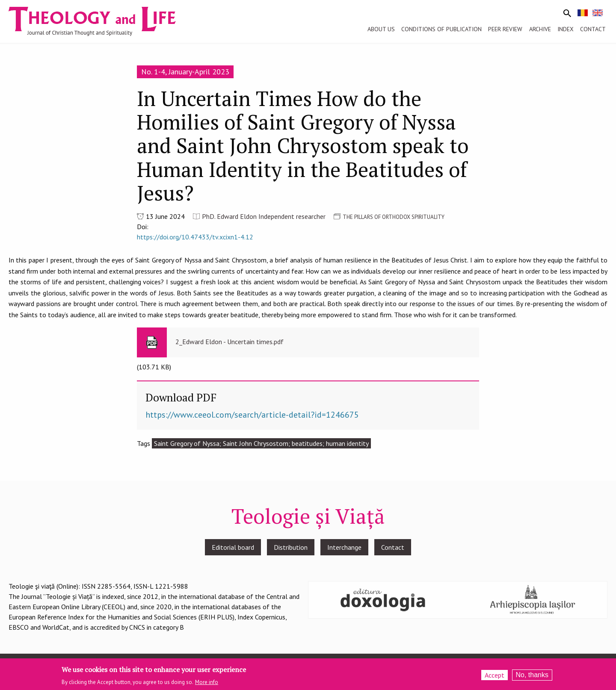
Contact (393, 547)
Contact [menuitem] (593, 29)
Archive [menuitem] (540, 29)
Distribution (291, 547)
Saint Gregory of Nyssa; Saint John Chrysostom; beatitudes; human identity (261, 443)
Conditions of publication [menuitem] (441, 29)
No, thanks (532, 675)
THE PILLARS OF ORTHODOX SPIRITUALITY (394, 217)
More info (207, 683)
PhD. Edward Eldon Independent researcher (264, 216)
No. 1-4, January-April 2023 (185, 72)
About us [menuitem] (381, 29)
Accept (495, 675)
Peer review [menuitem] (505, 29)
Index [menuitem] (566, 29)
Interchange (344, 547)
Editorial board (233, 547)
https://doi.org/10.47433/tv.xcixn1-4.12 (195, 237)
